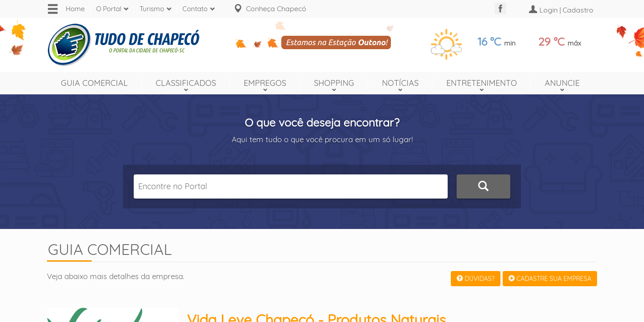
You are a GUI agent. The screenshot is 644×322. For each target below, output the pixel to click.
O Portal (109, 9)
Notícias (400, 83)
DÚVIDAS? (476, 279)
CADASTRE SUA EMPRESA (550, 279)
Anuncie (562, 83)
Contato (195, 9)
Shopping (334, 83)
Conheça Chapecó (276, 8)
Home (75, 9)
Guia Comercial (94, 83)
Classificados (186, 83)
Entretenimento (482, 83)
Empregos (265, 83)
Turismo (152, 9)
